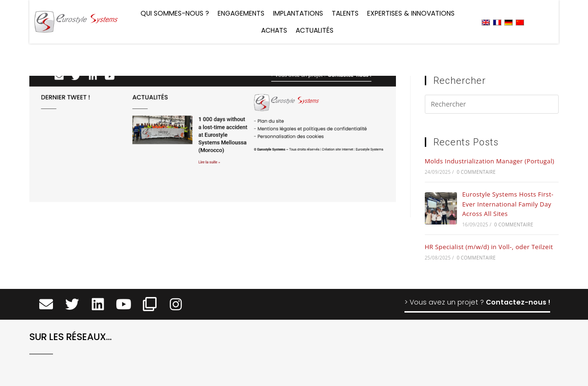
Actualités (315, 30)
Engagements (241, 13)
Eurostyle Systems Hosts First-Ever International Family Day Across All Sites (508, 204)
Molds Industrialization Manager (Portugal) (490, 161)
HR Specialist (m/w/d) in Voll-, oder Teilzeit (489, 247)
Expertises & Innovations (411, 13)
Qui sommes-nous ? (175, 13)
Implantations (298, 13)
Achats (274, 30)
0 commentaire (476, 172)
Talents (345, 13)
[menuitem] (486, 22)
